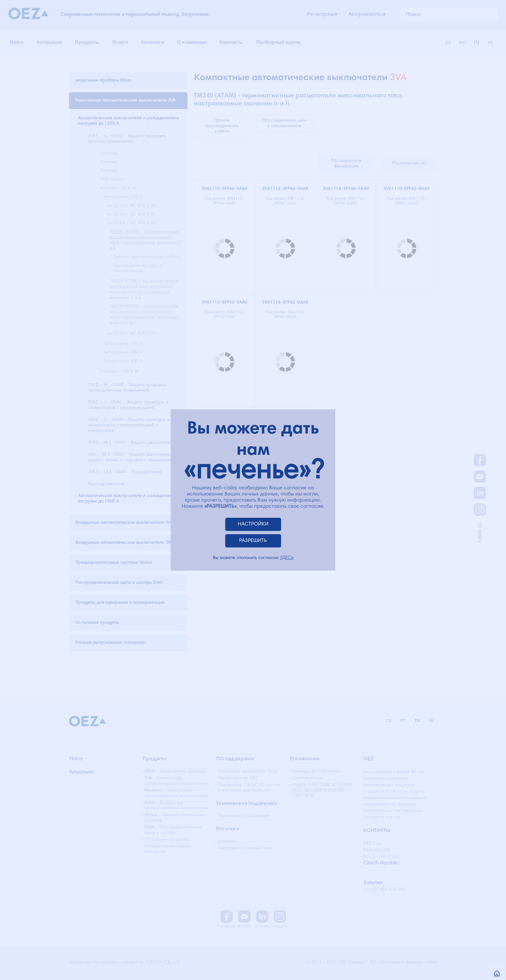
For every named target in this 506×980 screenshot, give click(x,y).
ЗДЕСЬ (287, 558)
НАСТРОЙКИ (253, 524)
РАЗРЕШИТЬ (253, 541)
